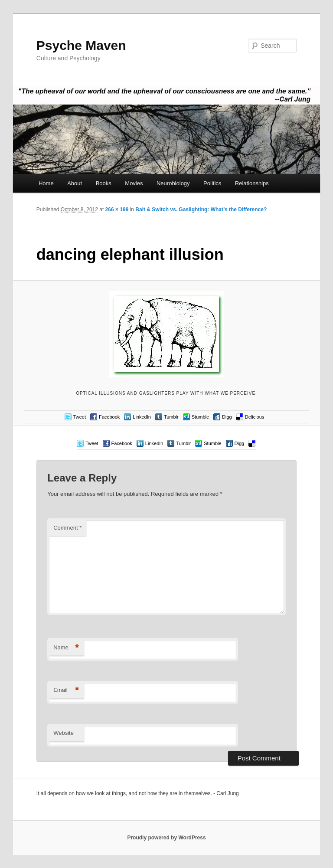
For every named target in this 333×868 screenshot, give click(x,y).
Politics (212, 183)
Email (66, 690)
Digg (227, 417)
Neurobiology (173, 183)
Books (104, 183)
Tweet (80, 417)
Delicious (255, 417)
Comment (67, 528)
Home (46, 183)
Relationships (252, 183)
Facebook (109, 417)
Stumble (200, 417)
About (75, 183)
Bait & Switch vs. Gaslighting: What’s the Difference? (201, 210)
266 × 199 (117, 210)
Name (66, 648)
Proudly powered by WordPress (166, 838)
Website (64, 733)
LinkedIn (142, 417)
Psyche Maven (81, 45)
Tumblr (171, 417)
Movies (134, 183)
